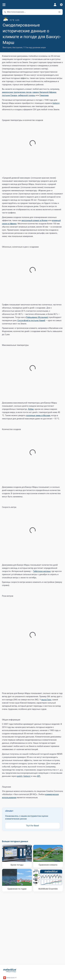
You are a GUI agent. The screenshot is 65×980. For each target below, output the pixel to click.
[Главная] (10, 970)
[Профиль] (55, 5)
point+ (20, 776)
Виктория (7, 47)
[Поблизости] (59, 12)
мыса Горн (46, 700)
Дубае (31, 409)
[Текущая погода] (32, 19)
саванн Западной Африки (44, 92)
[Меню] (4, 5)
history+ (56, 103)
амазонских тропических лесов (17, 92)
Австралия (17, 47)
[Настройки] (61, 5)
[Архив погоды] (17, 856)
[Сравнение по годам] (17, 880)
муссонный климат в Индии (35, 220)
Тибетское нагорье (42, 571)
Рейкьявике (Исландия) (37, 317)
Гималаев (44, 95)
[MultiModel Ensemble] (48, 880)
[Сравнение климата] (48, 856)
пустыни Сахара (10, 95)
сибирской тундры (26, 95)
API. (39, 776)
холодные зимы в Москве (38, 415)
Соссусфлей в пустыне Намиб (31, 320)
